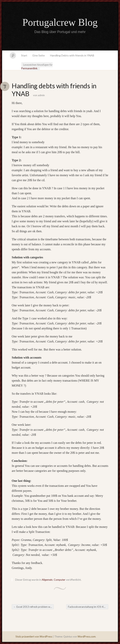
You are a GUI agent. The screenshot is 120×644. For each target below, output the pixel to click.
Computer (60, 580)
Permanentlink (29, 68)
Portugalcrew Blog (60, 22)
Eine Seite (39, 55)
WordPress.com (87, 637)
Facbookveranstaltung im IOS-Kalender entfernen (88, 607)
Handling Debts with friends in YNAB (72, 55)
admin (41, 95)
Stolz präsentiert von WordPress (34, 637)
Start (24, 55)
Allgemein (47, 580)
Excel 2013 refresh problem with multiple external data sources (34, 607)
